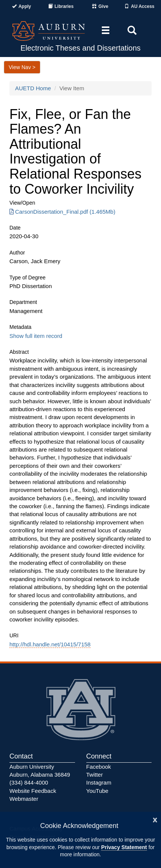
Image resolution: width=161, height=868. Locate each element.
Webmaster (24, 799)
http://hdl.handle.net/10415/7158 (50, 644)
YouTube (97, 791)
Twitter (95, 775)
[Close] (155, 819)
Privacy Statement (124, 847)
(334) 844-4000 (29, 782)
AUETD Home (33, 88)
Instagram (99, 782)
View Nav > (22, 67)
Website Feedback (33, 791)
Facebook (99, 767)
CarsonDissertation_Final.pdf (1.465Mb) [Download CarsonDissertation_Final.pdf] (62, 212)
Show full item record (36, 336)
